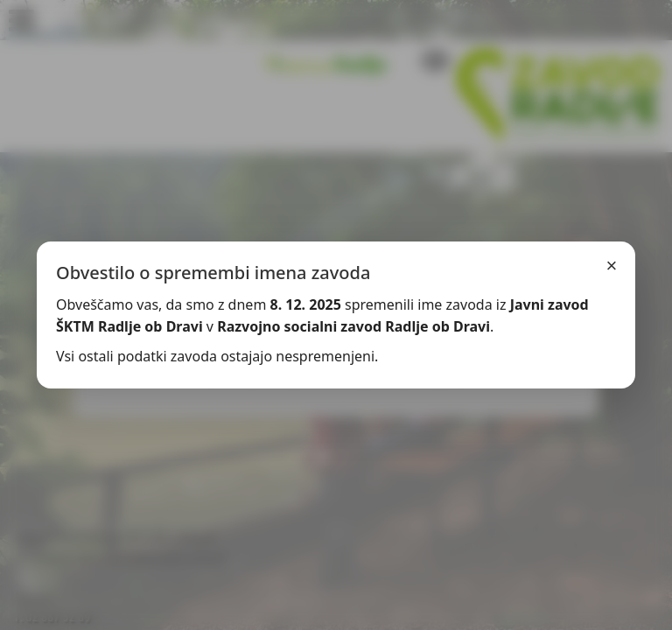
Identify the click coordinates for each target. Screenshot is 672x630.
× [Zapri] (612, 266)
